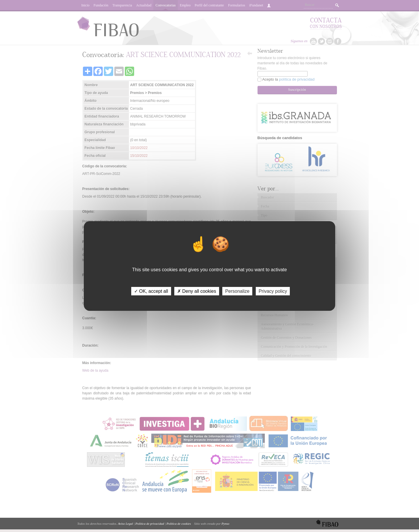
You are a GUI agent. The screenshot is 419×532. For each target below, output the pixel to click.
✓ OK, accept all (151, 291)
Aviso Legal (125, 524)
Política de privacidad (150, 524)
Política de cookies (179, 524)
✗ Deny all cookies (197, 291)
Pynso (225, 524)
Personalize (237, 291)
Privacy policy (273, 291)
